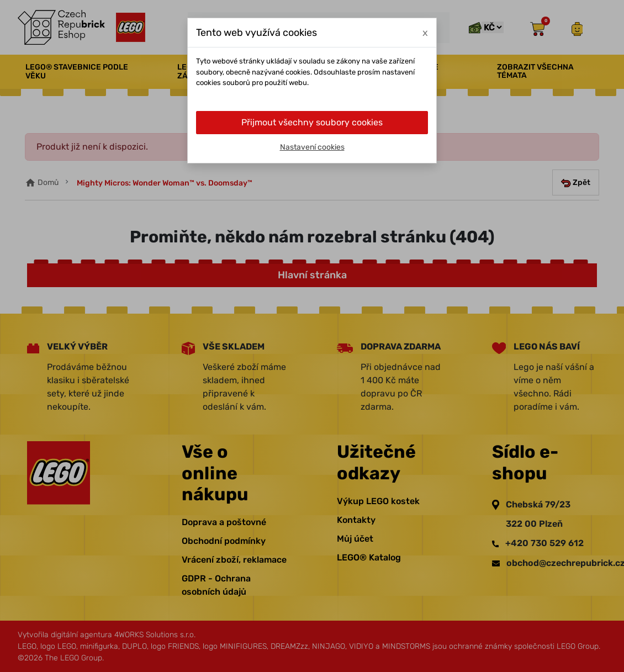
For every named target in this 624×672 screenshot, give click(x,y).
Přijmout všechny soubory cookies (312, 122)
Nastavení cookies (312, 147)
